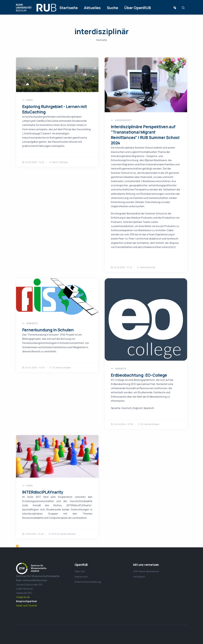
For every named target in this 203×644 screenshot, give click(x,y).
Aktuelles (92, 8)
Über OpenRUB (138, 8)
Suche (112, 8)
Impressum (81, 577)
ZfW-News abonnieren (146, 571)
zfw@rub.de (23, 597)
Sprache (175, 8)
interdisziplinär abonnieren (17, 546)
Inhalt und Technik (27, 606)
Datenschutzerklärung (88, 582)
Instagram (139, 577)
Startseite (69, 8)
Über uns (80, 571)
